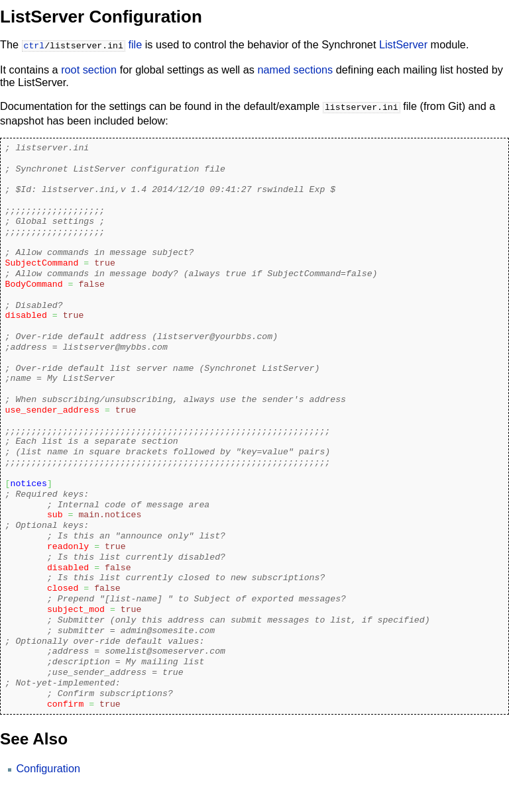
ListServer (403, 44)
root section (89, 68)
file (135, 44)
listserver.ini (362, 105)
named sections (295, 68)
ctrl (34, 45)
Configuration (48, 766)
